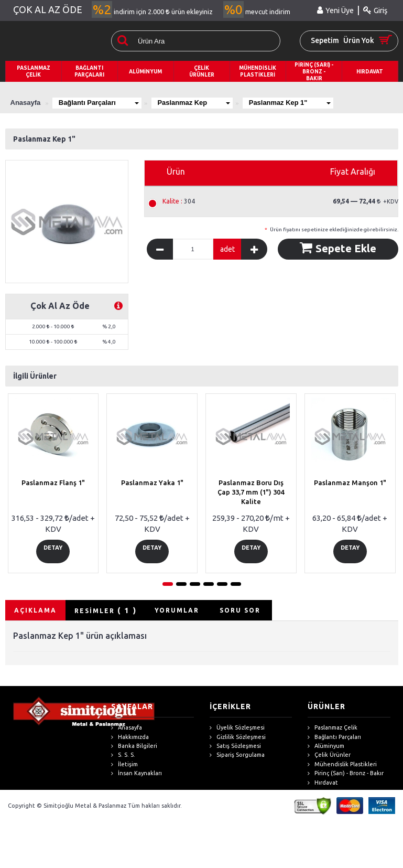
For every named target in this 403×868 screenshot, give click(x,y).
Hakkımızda (130, 737)
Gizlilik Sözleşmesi (238, 737)
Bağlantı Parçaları (99, 103)
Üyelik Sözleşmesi (237, 728)
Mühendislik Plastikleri (342, 764)
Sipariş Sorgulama (237, 756)
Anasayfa (127, 728)
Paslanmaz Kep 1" (292, 103)
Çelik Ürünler (329, 756)
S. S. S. (123, 756)
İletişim (124, 764)
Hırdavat (323, 783)
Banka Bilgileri (134, 746)
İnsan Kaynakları (137, 773)
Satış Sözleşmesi (235, 746)
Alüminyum (326, 746)
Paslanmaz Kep (195, 103)
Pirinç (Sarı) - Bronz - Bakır (346, 773)
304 (179, 201)
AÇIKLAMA (35, 610)
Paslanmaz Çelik (333, 728)
